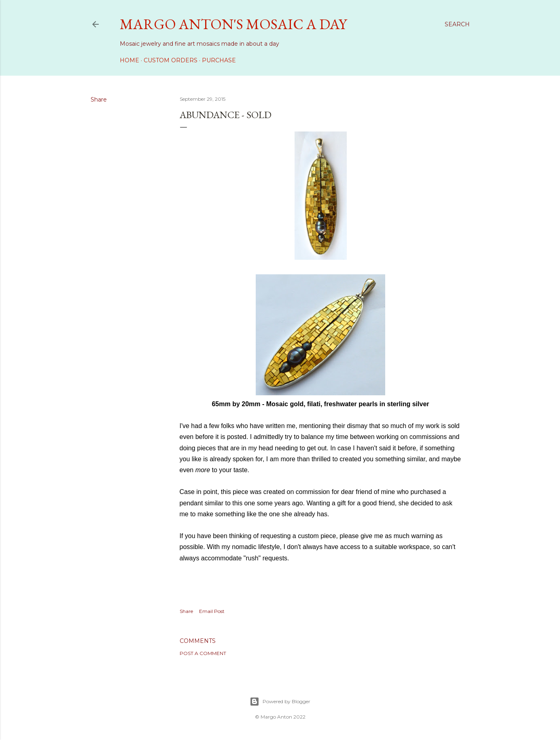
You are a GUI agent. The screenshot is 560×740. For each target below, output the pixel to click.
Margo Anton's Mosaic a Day (233, 24)
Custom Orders (171, 60)
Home (129, 60)
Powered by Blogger (280, 702)
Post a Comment (203, 653)
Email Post (212, 611)
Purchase (219, 60)
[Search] (457, 24)
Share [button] (99, 100)
